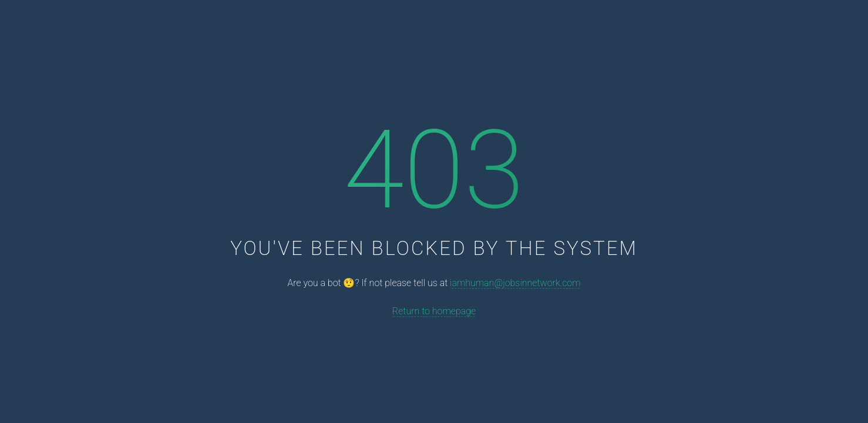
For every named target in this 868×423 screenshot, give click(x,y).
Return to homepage (434, 310)
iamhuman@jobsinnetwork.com (515, 283)
